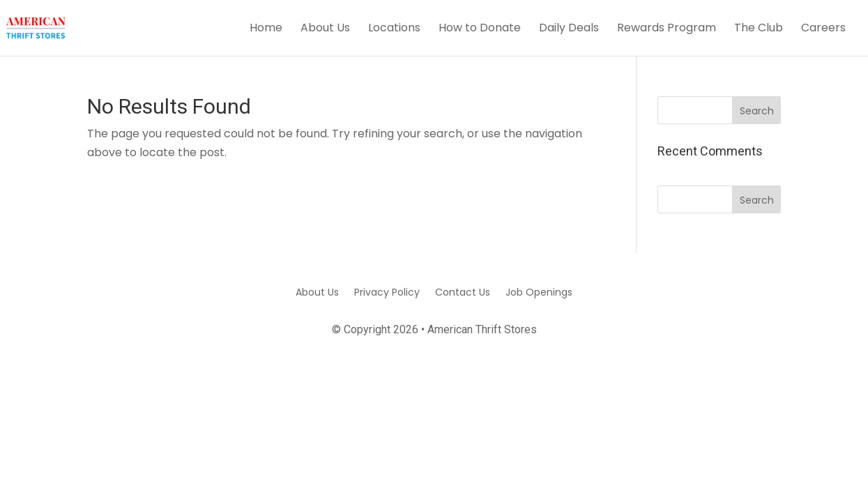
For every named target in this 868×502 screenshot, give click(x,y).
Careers (823, 29)
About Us (325, 29)
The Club (759, 29)
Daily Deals (569, 29)
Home (266, 29)
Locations (394, 29)
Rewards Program (667, 29)
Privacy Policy (387, 291)
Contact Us (463, 291)
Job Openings (539, 291)
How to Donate (480, 29)
